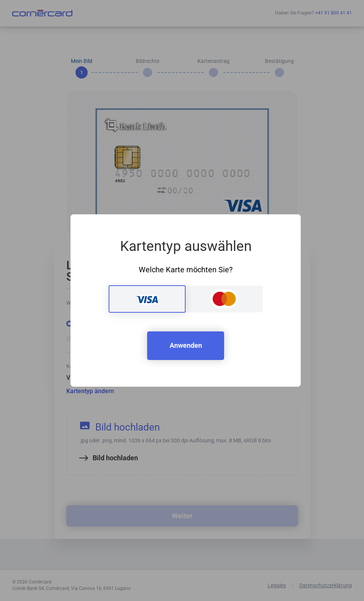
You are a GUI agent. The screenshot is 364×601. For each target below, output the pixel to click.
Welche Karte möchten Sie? (186, 270)
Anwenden (186, 345)
